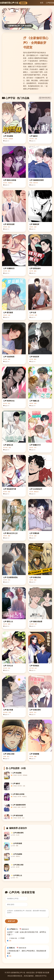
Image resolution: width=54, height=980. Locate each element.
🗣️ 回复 (9, 941)
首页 (42, 3)
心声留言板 (50, 3)
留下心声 (11, 921)
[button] (23, 28)
